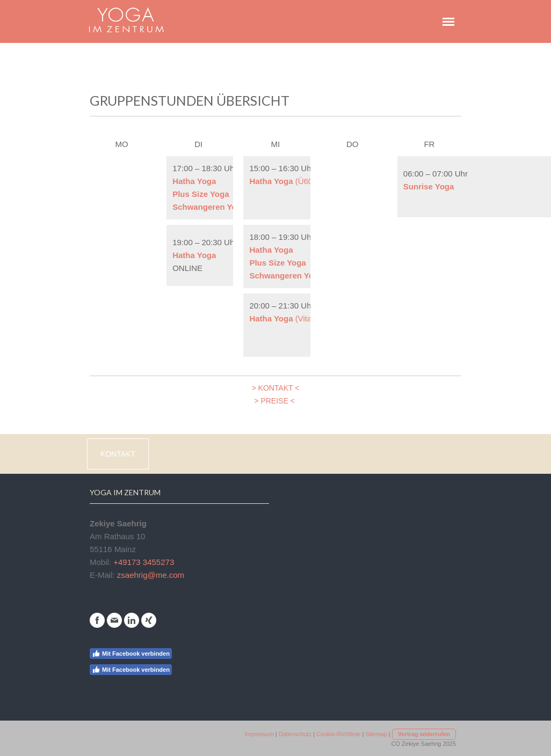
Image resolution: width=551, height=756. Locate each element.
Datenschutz (295, 734)
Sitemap (376, 734)
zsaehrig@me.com (151, 575)
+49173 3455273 (144, 562)
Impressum (259, 734)
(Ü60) (282, 181)
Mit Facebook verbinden (131, 654)
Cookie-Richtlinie (339, 734)
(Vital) (282, 318)
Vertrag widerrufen (424, 734)
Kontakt (118, 454)
